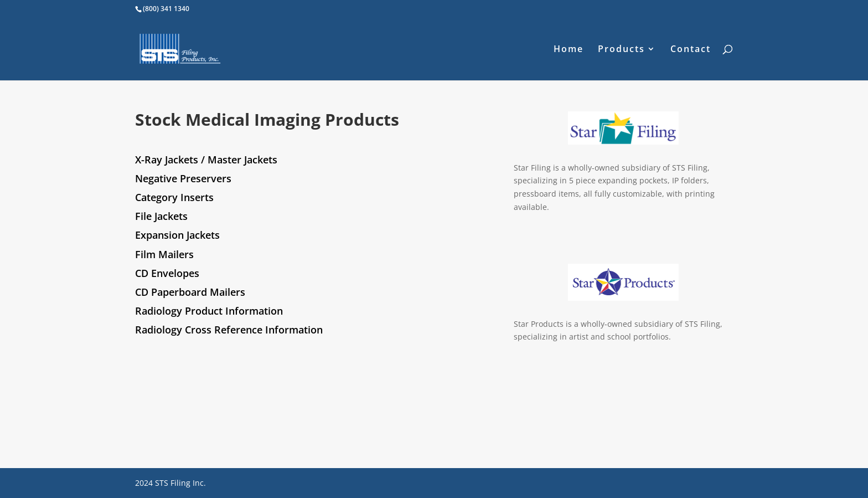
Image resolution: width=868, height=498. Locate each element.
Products (621, 50)
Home (569, 50)
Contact (691, 50)
